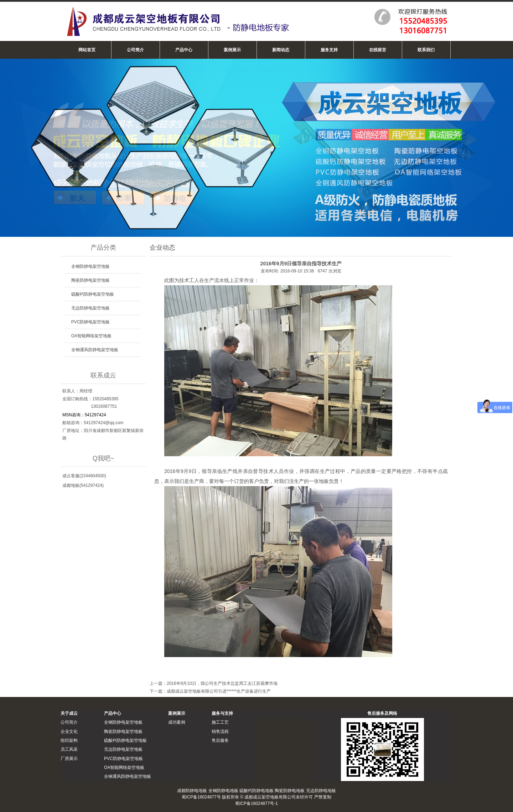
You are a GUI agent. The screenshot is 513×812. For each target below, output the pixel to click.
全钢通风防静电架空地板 (95, 350)
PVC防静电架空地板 (91, 322)
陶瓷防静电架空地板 (90, 280)
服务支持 (329, 50)
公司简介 (135, 50)
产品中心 (184, 50)
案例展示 (232, 50)
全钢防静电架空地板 (90, 266)
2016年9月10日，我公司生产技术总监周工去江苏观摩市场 (222, 683)
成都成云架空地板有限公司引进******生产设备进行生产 (219, 691)
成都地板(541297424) (83, 485)
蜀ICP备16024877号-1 (256, 803)
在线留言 (378, 50)
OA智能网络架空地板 (91, 336)
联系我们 (426, 50)
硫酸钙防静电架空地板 (93, 294)
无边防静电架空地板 (90, 308)
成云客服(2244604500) (84, 476)
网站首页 (87, 50)
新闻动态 (281, 50)
